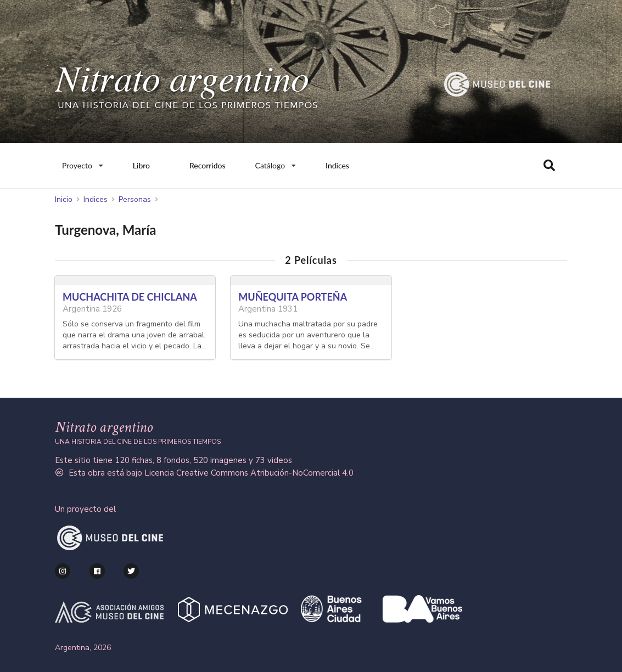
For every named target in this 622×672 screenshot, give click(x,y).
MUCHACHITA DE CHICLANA (130, 297)
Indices (337, 165)
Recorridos (208, 165)
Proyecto (82, 163)
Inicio (64, 200)
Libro (141, 165)
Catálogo (276, 163)
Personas (135, 200)
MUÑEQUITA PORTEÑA (293, 297)
